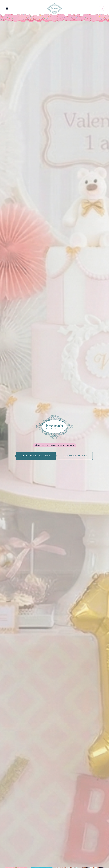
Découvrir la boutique (36, 456)
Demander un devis (75, 456)
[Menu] (7, 9)
